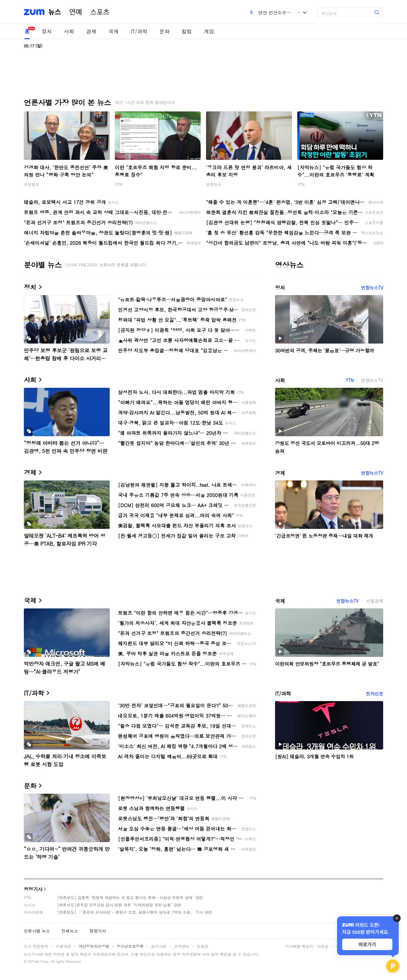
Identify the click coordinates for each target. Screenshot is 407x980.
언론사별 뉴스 (37, 931)
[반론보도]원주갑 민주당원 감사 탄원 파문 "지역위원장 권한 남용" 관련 (119, 905)
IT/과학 (139, 31)
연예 (76, 12)
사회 (69, 31)
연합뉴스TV (372, 288)
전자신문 (375, 693)
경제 (91, 31)
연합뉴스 (214, 184)
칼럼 (187, 31)
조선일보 (31, 184)
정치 (47, 31)
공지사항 (159, 946)
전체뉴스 (70, 931)
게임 (209, 31)
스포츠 (100, 12)
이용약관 (63, 946)
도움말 (203, 946)
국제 (114, 31)
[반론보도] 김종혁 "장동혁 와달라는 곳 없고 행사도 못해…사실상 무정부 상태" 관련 (130, 897)
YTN (118, 184)
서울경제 (375, 601)
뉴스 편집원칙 (36, 946)
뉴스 (55, 12)
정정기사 (33, 889)
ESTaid (33, 961)
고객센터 (182, 946)
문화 (164, 31)
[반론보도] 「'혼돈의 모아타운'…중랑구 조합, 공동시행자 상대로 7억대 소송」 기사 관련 (135, 912)
